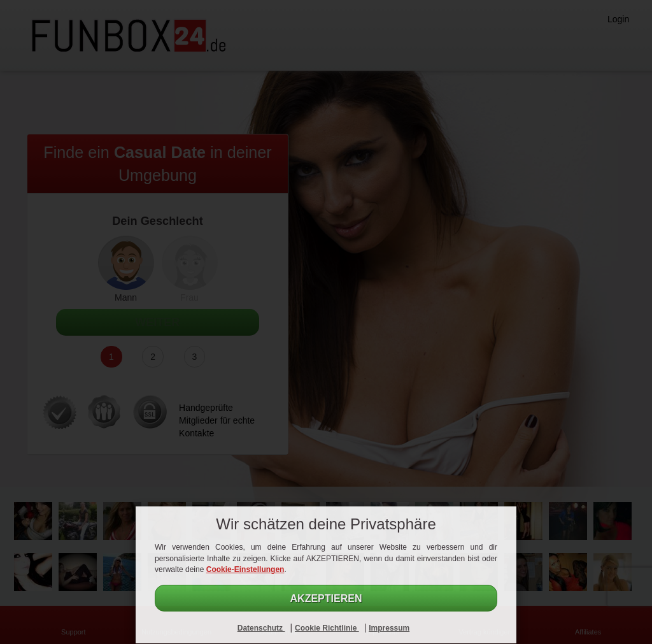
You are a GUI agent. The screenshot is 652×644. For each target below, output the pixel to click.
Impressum (389, 628)
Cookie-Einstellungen (245, 569)
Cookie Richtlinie (327, 628)
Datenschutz (261, 628)
